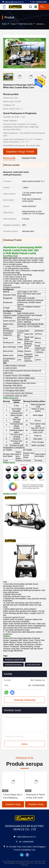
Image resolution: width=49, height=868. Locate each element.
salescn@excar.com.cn (13, 2)
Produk (13, 24)
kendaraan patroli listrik (14, 660)
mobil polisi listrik (33, 665)
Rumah (5, 24)
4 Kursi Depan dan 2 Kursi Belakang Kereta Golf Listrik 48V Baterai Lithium (13, 796)
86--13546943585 (38, 2)
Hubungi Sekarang (25, 700)
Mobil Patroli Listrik (26, 24)
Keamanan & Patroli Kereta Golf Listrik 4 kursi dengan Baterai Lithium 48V (36, 796)
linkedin (22, 855)
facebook (27, 855)
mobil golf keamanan (13, 665)
